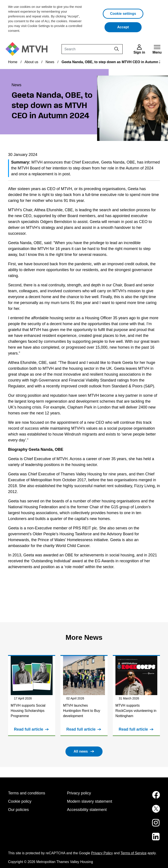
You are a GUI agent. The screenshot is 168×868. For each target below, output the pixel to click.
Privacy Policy (102, 853)
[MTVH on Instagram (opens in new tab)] (143, 825)
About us (31, 62)
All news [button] (81, 751)
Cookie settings (123, 14)
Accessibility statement (87, 810)
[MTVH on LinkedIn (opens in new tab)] (143, 839)
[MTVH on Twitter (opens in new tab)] (143, 811)
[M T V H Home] (28, 49)
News (50, 62)
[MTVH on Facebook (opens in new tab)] (143, 797)
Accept (129, 27)
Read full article (29, 729)
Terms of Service (134, 853)
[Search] (92, 49)
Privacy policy (79, 793)
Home (13, 62)
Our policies (18, 810)
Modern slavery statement (90, 801)
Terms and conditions (27, 793)
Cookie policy (20, 801)
